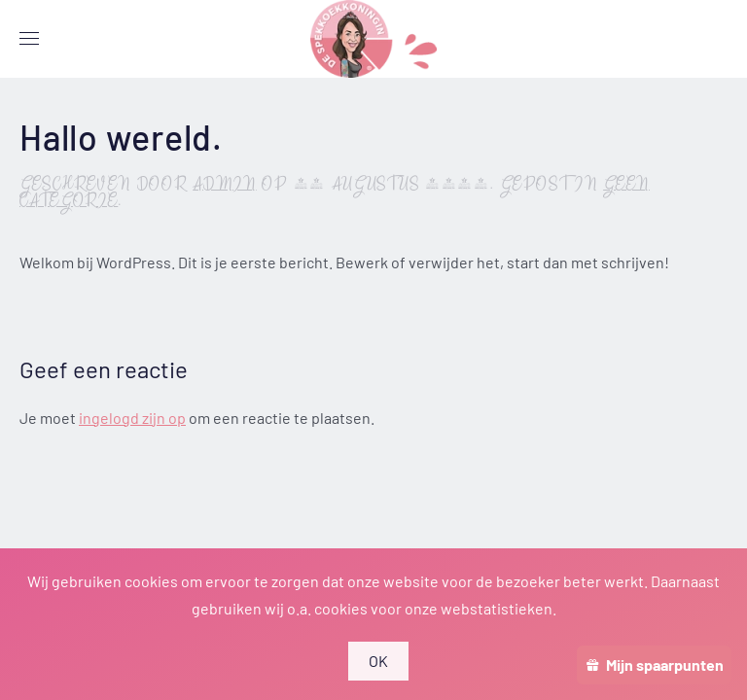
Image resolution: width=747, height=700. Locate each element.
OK (379, 661)
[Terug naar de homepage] (373, 39)
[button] (29, 39)
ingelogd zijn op (132, 418)
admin (225, 185)
